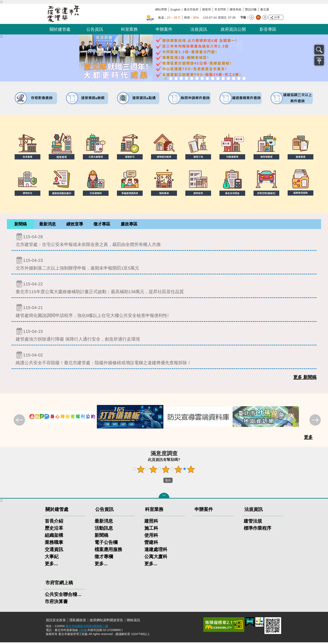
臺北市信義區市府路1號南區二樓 (87, 628)
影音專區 (268, 29)
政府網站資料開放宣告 (106, 622)
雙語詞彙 (251, 9)
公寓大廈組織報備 (213, 78)
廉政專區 (129, 225)
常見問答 (220, 9)
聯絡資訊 (133, 622)
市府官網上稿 (59, 584)
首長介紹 (54, 523)
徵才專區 (102, 225)
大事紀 (52, 558)
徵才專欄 (104, 558)
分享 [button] (277, 17)
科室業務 (129, 29)
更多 (308, 439)
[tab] (20, 225)
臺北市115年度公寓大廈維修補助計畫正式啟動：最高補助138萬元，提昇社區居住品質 (164, 288)
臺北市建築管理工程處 (64, 14)
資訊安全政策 (56, 622)
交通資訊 (54, 551)
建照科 (151, 523)
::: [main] (1, 36)
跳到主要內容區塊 (2, 2)
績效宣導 (75, 225)
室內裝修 (202, 78)
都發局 (206, 9)
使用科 (151, 537)
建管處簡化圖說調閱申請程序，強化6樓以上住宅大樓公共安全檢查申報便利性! (164, 312)
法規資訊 (199, 29)
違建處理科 (156, 551)
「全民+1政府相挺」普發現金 (176, 78)
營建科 (151, 544)
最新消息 (47, 225)
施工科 (151, 530)
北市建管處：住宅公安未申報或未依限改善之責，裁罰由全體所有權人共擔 (164, 241)
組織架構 (54, 537)
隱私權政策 (78, 622)
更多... (51, 565)
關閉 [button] (164, 497)
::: (1, 2)
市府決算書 (56, 603)
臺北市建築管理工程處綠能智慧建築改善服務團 (181, 78)
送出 (159, 482)
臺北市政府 (191, 9)
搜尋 (319, 50)
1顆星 (141, 471)
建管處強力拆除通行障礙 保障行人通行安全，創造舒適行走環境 (164, 336)
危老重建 (207, 78)
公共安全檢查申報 (218, 78)
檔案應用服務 (108, 551)
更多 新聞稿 (305, 379)
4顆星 (178, 471)
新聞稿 (20, 225)
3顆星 (166, 471)
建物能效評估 (228, 78)
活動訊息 (104, 530)
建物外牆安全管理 (197, 78)
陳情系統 (236, 9)
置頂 (319, 61)
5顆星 (191, 471)
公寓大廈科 (156, 558)
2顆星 (153, 471)
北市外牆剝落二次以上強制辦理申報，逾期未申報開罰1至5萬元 (164, 265)
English (175, 10)
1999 (82, 632)
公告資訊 (95, 29)
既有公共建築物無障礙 (192, 78)
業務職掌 (54, 544)
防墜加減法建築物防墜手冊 (223, 78)
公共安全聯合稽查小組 (65, 596)
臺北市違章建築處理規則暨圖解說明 (186, 78)
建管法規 (253, 523)
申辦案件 (164, 29)
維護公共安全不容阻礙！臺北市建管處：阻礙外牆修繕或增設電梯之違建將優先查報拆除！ (164, 360)
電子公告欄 (106, 544)
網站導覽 (161, 9)
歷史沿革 (54, 530)
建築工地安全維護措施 (239, 78)
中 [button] (258, 17)
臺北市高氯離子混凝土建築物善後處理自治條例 (234, 78)
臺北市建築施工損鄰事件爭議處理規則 (244, 78)
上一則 (20, 422)
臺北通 (265, 9)
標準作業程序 (258, 530)
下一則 (316, 422)
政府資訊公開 (233, 29)
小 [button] (252, 17)
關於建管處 (60, 29)
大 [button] (265, 17)
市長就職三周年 (166, 78)
